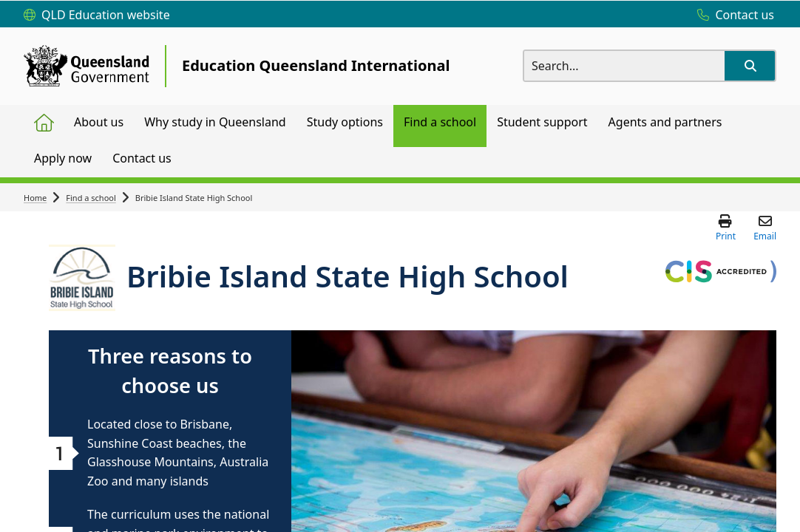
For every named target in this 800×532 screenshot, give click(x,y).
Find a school (91, 198)
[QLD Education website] (97, 16)
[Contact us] (732, 16)
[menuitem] (44, 123)
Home (35, 198)
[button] (750, 66)
